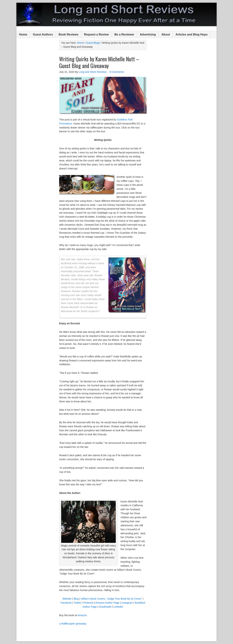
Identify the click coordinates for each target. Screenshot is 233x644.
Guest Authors (43, 34)
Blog (76, 599)
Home (23, 34)
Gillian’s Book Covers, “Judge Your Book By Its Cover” (111, 599)
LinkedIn (118, 607)
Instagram (127, 603)
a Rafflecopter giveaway (73, 624)
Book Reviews (68, 34)
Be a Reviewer (124, 34)
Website (67, 599)
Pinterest (88, 603)
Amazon (82, 615)
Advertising (148, 34)
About (166, 34)
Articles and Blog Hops (191, 34)
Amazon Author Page (107, 603)
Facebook (66, 603)
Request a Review (96, 34)
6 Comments (117, 72)
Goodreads (105, 607)
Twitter (77, 603)
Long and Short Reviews (116, 14)
